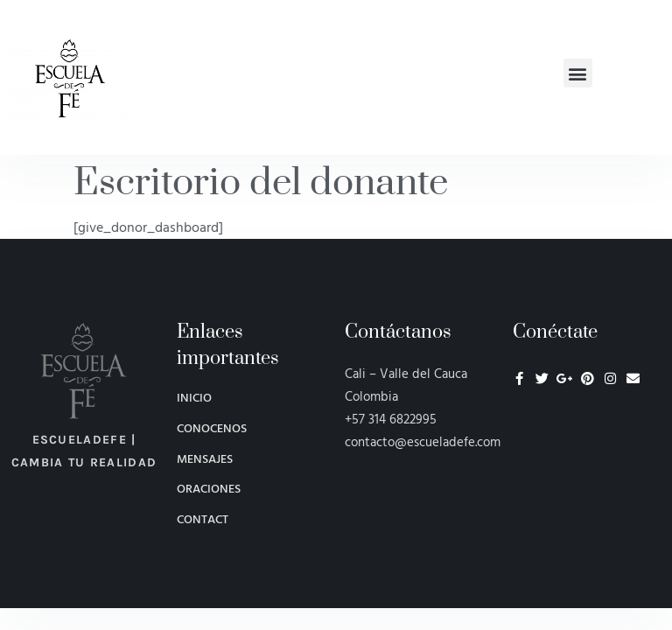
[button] (578, 73)
